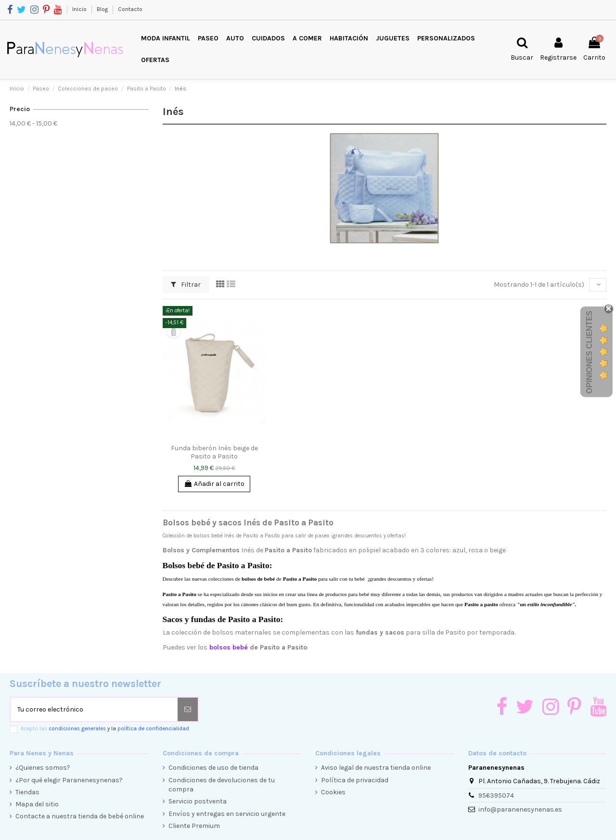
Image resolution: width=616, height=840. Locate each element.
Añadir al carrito (214, 484)
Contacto (130, 9)
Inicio (80, 9)
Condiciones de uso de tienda (213, 768)
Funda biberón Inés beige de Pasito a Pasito (214, 452)
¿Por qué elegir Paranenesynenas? (69, 780)
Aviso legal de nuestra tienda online (376, 768)
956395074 (496, 795)
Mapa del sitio (37, 804)
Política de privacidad (355, 780)
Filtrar (186, 285)
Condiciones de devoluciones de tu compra (222, 785)
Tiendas (27, 792)
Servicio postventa (198, 801)
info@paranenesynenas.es (520, 809)
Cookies (333, 792)
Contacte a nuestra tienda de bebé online (80, 816)
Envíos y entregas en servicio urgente (227, 814)
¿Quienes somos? (43, 768)
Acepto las (105, 729)
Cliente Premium (194, 826)
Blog (103, 9)
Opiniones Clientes (589, 352)
